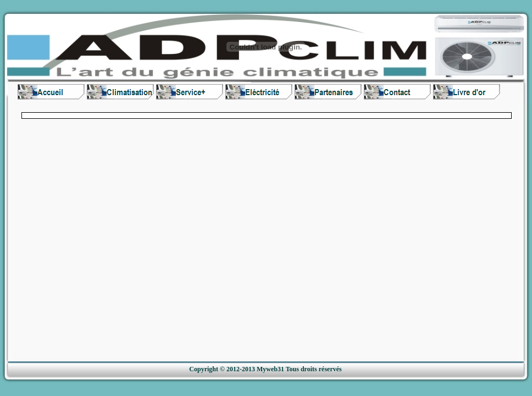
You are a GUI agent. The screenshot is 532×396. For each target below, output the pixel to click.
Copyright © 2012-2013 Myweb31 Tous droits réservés (265, 369)
